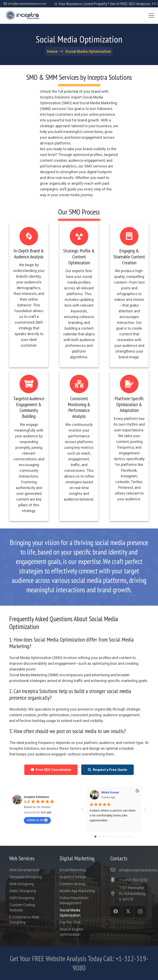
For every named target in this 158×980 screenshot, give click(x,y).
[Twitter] (128, 912)
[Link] (22, 16)
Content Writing (72, 884)
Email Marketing (73, 870)
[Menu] (152, 16)
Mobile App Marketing (77, 891)
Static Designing (23, 891)
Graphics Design (73, 877)
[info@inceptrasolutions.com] (115, 870)
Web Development (24, 870)
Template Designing (26, 877)
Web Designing (21, 884)
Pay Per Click (70, 922)
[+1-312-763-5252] (115, 880)
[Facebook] (116, 912)
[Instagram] (140, 912)
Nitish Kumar (110, 792)
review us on (37, 820)
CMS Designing (22, 898)
